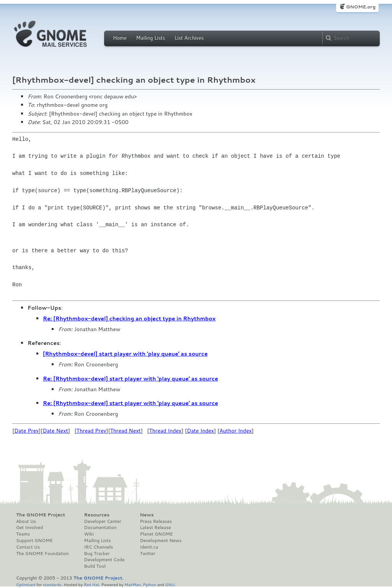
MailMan (132, 584)
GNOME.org (361, 7)
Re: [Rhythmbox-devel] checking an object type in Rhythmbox (129, 318)
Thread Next (126, 431)
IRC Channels (99, 547)
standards (52, 584)
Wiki (89, 534)
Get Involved (29, 528)
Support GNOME (34, 541)
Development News (161, 541)
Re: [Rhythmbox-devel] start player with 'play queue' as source (131, 379)
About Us (26, 521)
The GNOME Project (41, 515)
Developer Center (103, 521)
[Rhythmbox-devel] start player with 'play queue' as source (125, 354)
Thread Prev (91, 431)
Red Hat (91, 584)
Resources (97, 515)
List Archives (189, 38)
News (147, 515)
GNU (170, 584)
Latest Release (155, 528)
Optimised (26, 584)
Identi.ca (149, 547)
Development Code (105, 560)
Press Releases (156, 521)
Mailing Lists (150, 38)
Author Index (235, 431)
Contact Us (28, 547)
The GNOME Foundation (42, 554)
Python (149, 584)
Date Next (55, 431)
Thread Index (166, 431)
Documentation (100, 528)
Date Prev (26, 431)
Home (120, 38)
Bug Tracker (97, 554)
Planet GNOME (156, 534)
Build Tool (95, 566)
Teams (23, 534)
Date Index (200, 431)
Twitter (147, 554)
